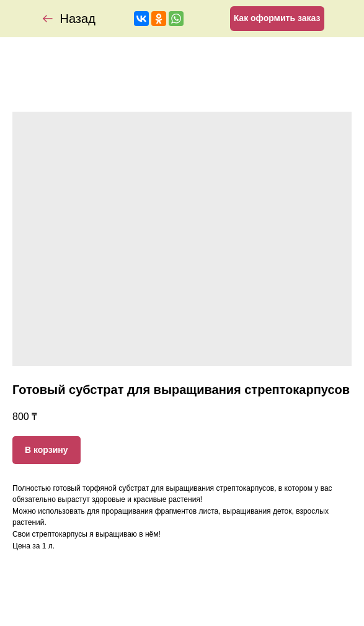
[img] (48, 19)
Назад (78, 19)
